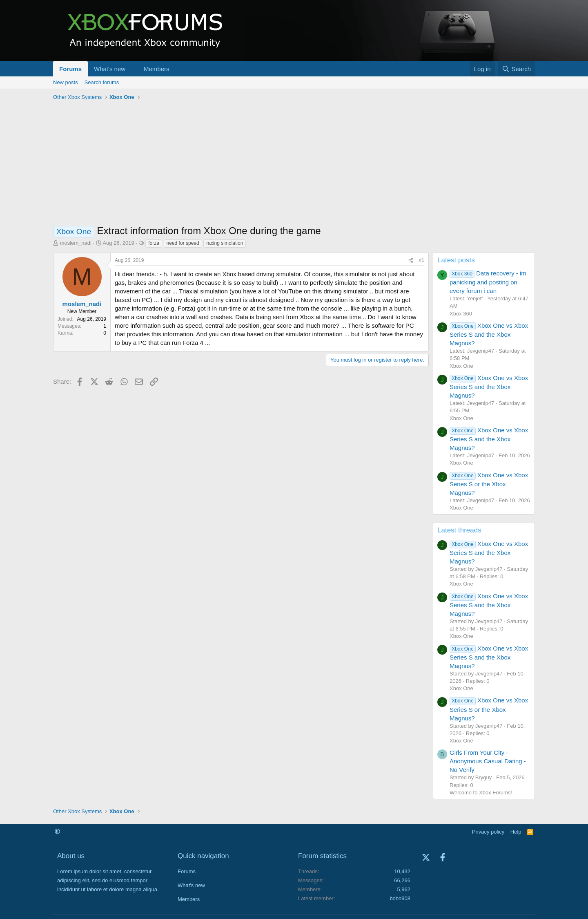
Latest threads (459, 530)
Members (157, 69)
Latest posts (456, 260)
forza (154, 243)
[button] (132, 69)
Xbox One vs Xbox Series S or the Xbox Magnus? (489, 484)
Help (516, 832)
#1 (422, 260)
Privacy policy (488, 832)
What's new (110, 69)
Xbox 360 (461, 314)
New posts (66, 82)
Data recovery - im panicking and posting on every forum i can (488, 282)
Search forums (102, 82)
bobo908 (400, 898)
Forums (70, 69)
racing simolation (225, 243)
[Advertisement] (294, 165)
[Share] (411, 260)
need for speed (183, 243)
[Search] (516, 69)
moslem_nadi (76, 243)
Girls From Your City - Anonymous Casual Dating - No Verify (488, 761)
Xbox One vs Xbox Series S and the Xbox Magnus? (489, 334)
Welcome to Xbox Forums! (481, 793)
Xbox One (461, 366)
